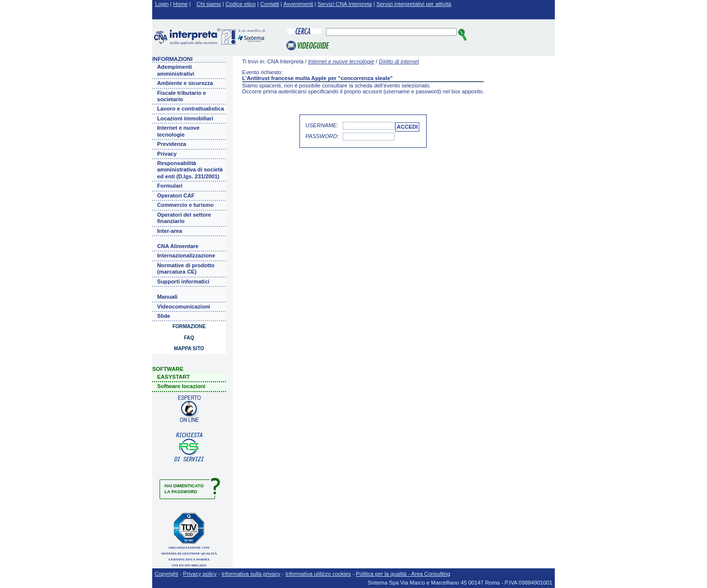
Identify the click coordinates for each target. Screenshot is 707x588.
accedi (407, 127)
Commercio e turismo (185, 205)
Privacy (167, 154)
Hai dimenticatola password (184, 489)
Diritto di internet (399, 61)
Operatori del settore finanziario (184, 218)
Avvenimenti (298, 4)
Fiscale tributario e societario (181, 96)
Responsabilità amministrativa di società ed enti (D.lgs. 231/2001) (190, 170)
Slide (164, 316)
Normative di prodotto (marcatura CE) (186, 268)
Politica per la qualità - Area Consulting (403, 574)
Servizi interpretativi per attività (414, 4)
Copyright (166, 574)
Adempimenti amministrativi (176, 70)
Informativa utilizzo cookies (318, 574)
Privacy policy (200, 574)
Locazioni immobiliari (185, 118)
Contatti (270, 4)
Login (162, 4)
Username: (322, 126)
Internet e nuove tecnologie (178, 131)
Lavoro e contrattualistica (190, 109)
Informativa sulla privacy (251, 574)
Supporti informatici (183, 281)
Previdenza (172, 144)
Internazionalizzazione (186, 255)
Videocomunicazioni (184, 307)
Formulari (170, 186)
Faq (189, 338)
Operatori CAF (176, 196)
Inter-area (170, 231)
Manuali (167, 297)
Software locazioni (181, 386)
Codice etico (241, 4)
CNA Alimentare (178, 246)
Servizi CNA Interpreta (345, 4)
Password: (322, 136)
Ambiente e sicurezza (185, 83)
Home (181, 4)
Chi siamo (209, 4)
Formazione (189, 326)
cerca (463, 35)
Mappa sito (189, 349)
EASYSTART (174, 377)
